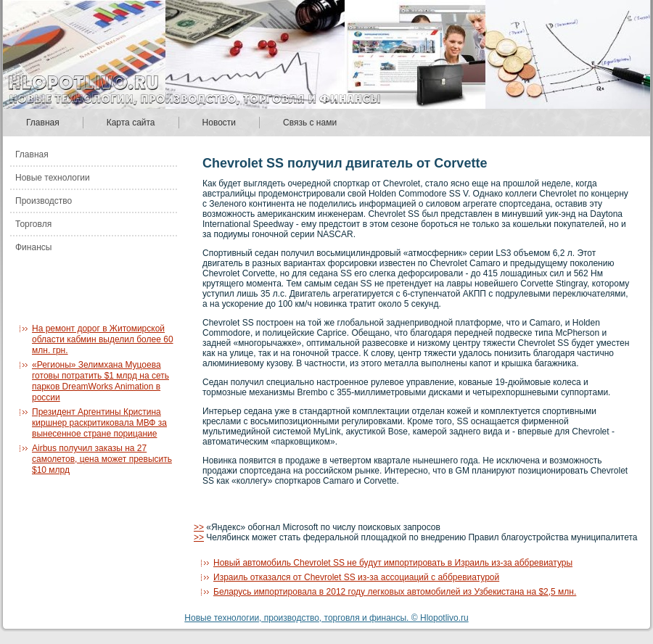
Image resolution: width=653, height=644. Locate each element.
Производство (44, 201)
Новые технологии (53, 178)
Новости (219, 123)
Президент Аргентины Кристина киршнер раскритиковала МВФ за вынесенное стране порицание (99, 423)
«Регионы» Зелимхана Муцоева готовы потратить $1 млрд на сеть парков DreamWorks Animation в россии (100, 381)
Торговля (33, 224)
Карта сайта (131, 123)
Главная (43, 123)
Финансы (33, 247)
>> (199, 527)
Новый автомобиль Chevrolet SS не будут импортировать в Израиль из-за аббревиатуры (393, 563)
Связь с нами (310, 123)
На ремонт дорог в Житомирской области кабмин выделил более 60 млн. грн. (103, 339)
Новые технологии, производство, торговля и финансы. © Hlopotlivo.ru (326, 618)
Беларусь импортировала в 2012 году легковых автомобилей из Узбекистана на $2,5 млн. (395, 592)
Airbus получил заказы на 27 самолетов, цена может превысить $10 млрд (102, 459)
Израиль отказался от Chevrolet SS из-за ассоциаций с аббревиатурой (356, 577)
